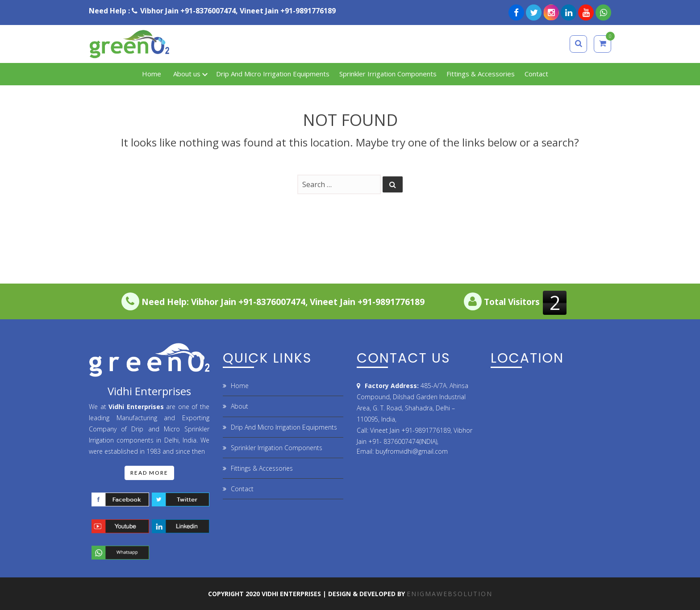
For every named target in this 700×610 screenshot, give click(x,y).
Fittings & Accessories (262, 468)
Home (240, 386)
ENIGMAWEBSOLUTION (450, 594)
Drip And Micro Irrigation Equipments (284, 427)
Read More (149, 473)
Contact (242, 489)
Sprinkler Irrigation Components (277, 448)
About (240, 406)
